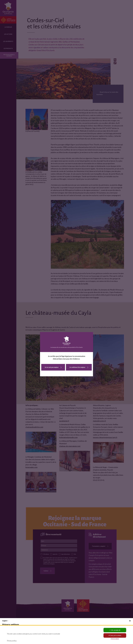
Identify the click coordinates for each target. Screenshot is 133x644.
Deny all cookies (115, 635)
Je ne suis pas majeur (52, 367)
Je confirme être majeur (77, 367)
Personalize (115, 639)
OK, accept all (115, 630)
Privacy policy (12, 641)
